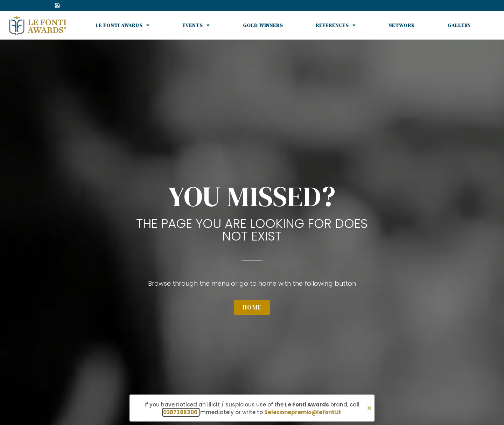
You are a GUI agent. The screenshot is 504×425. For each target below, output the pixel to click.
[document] (252, 212)
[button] (369, 408)
